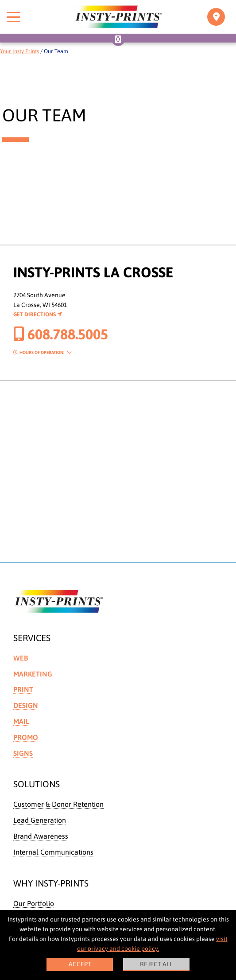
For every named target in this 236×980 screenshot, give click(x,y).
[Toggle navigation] (216, 17)
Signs (23, 753)
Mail (21, 721)
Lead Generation (40, 820)
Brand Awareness (41, 836)
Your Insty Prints (19, 51)
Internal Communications (53, 852)
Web (21, 658)
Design (26, 705)
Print (23, 689)
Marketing (33, 674)
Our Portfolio (34, 903)
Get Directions (38, 314)
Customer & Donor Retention (58, 804)
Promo (26, 737)
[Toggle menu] (13, 17)
